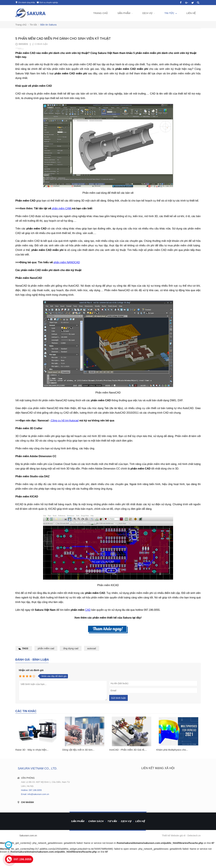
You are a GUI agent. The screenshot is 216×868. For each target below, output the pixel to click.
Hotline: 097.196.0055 (31, 790)
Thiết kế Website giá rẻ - (175, 836)
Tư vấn (112, 821)
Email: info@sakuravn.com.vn (35, 794)
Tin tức (169, 13)
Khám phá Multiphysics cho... (172, 750)
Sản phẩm (124, 13)
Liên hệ (191, 13)
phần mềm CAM (61, 208)
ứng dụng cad (71, 648)
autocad (92, 648)
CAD (88, 610)
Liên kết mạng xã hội (158, 768)
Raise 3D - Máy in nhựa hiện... (32, 750)
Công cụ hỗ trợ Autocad (64, 421)
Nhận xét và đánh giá (31, 670)
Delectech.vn (194, 836)
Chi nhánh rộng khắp (27, 2)
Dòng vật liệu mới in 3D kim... (79, 750)
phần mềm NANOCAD (67, 262)
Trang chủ (100, 13)
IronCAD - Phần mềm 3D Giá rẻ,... (128, 750)
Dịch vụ (147, 13)
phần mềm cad (46, 648)
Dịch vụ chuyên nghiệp (49, 2)
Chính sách (96, 821)
